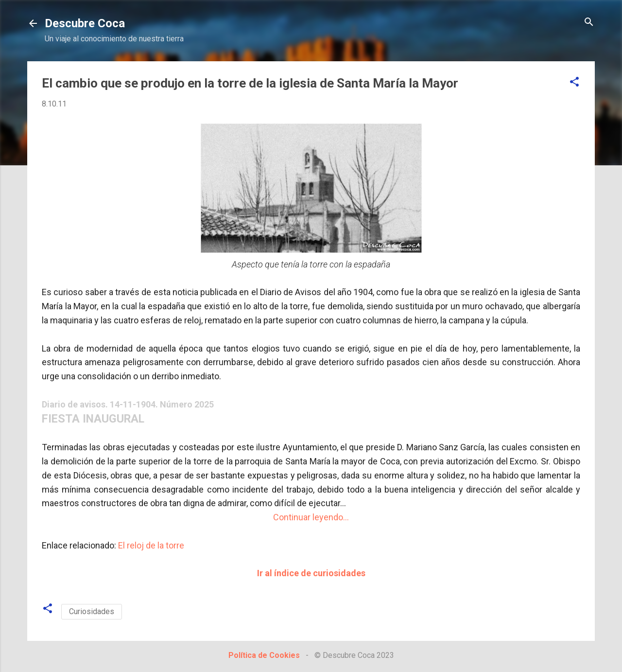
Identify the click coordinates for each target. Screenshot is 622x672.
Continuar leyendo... (311, 517)
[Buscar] (589, 23)
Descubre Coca (85, 23)
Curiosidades (92, 611)
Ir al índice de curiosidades (311, 573)
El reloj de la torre (151, 545)
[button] (574, 82)
